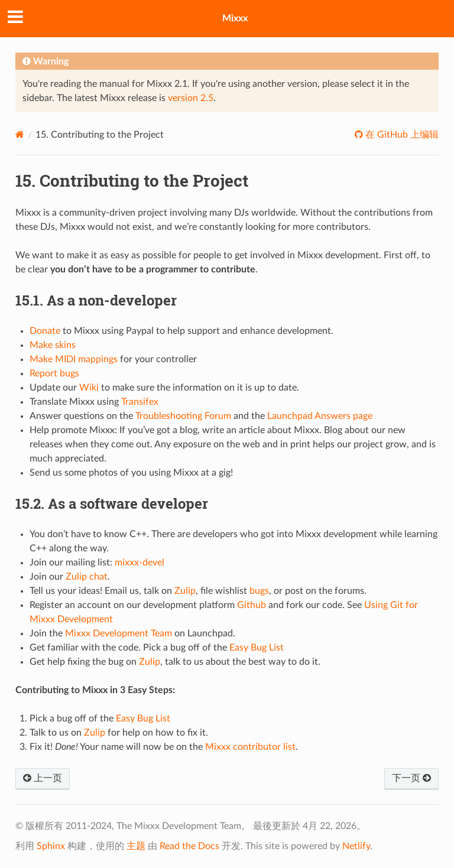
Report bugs (54, 373)
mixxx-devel (140, 563)
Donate (45, 331)
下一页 (411, 778)
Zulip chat (87, 577)
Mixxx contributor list (250, 747)
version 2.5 (191, 98)
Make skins (53, 345)
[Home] (20, 134)
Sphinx (51, 846)
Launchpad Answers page (320, 416)
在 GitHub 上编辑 (401, 135)
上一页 (43, 778)
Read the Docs (189, 846)
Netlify (356, 846)
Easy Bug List (257, 648)
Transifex (140, 402)
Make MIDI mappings (74, 359)
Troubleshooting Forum (183, 416)
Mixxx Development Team (119, 633)
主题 (136, 846)
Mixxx (235, 18)
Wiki (89, 388)
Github (252, 605)
